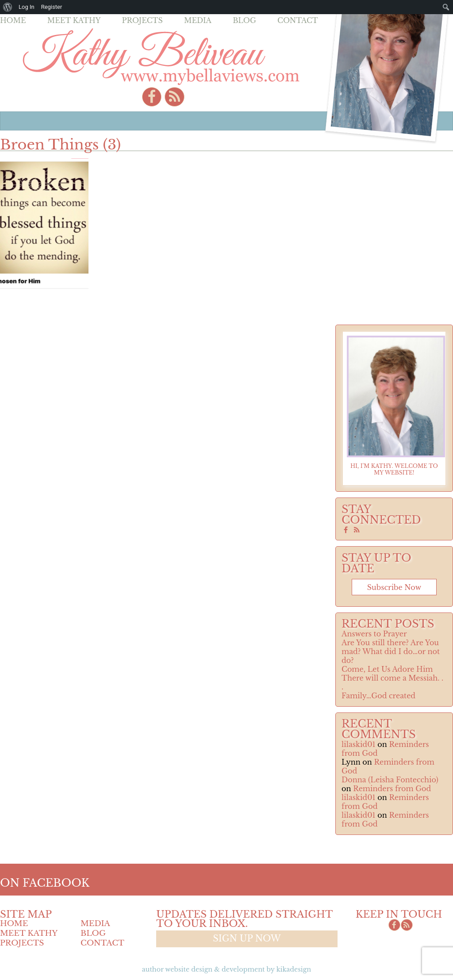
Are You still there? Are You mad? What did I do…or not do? (391, 651)
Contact (298, 20)
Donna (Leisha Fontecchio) (390, 780)
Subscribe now (394, 587)
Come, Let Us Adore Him (387, 669)
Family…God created (378, 696)
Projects (142, 20)
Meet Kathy (74, 20)
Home (13, 20)
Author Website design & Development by (226, 969)
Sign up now (247, 938)
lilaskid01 (359, 744)
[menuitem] (8, 7)
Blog (244, 20)
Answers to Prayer (374, 634)
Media (198, 20)
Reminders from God (392, 789)
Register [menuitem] (52, 7)
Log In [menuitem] (27, 7)
